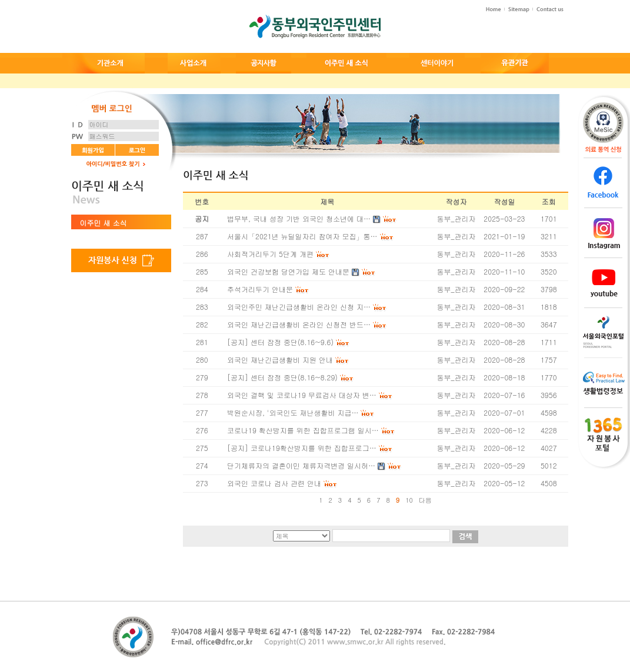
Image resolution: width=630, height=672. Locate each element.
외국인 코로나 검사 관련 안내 (274, 483)
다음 (425, 500)
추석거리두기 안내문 (260, 289)
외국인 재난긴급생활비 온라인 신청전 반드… (299, 324)
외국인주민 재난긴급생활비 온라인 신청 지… (299, 307)
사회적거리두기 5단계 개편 (270, 254)
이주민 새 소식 (104, 223)
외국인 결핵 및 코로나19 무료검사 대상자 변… (302, 395)
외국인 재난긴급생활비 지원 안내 (280, 360)
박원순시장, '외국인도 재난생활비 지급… (293, 412)
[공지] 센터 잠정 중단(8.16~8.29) (282, 377)
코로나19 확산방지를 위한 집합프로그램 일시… (303, 430)
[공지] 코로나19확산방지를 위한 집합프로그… (302, 448)
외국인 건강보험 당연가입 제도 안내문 (288, 271)
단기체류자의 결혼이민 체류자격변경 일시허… (301, 465)
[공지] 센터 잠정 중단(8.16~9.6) (280, 342)
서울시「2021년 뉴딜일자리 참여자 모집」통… (302, 236)
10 (409, 500)
